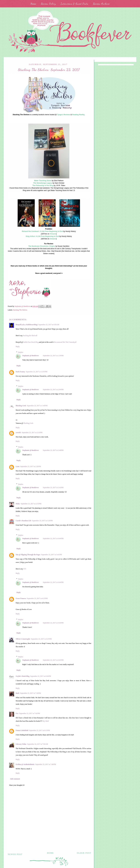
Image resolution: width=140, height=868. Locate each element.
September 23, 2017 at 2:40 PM (53, 450)
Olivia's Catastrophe (23, 639)
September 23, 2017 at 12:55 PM (37, 372)
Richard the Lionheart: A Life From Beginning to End (42, 231)
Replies (21, 352)
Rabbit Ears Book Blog (31, 342)
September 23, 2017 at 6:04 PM (41, 676)
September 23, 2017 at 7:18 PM (30, 693)
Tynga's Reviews (64, 115)
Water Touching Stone (43, 181)
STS (25, 569)
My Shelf (46, 721)
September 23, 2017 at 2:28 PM (31, 466)
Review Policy (48, 4)
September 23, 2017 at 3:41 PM (51, 555)
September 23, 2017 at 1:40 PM (37, 406)
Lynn (18, 466)
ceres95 (18, 432)
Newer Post (15, 854)
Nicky (18, 504)
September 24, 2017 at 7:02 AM (38, 744)
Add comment (15, 779)
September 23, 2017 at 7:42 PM (29, 713)
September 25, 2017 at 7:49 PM (46, 764)
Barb (17, 693)
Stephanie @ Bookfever (31, 356)
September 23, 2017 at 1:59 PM (53, 356)
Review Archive (101, 4)
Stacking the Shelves (30, 336)
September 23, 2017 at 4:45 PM (53, 660)
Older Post (84, 853)
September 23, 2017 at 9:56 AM (49, 325)
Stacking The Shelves (20, 310)
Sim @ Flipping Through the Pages (28, 555)
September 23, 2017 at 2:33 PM (31, 504)
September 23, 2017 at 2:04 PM (53, 390)
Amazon (53, 234)
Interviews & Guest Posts (74, 4)
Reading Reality (78, 115)
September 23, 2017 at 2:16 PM (32, 432)
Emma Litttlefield (22, 730)
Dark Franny (20, 372)
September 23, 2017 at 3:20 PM (42, 521)
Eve (17, 713)
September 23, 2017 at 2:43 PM (53, 488)
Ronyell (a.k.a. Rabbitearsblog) (27, 325)
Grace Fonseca (21, 598)
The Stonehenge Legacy (43, 183)
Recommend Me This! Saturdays (65, 342)
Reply (18, 347)
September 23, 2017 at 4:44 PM (53, 538)
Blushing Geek (21, 406)
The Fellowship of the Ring (43, 186)
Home (33, 4)
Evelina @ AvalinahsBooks (25, 764)
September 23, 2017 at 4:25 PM (41, 639)
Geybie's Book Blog (23, 676)
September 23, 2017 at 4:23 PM (37, 598)
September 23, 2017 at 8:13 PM (39, 730)
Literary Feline (21, 744)
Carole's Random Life (23, 521)
